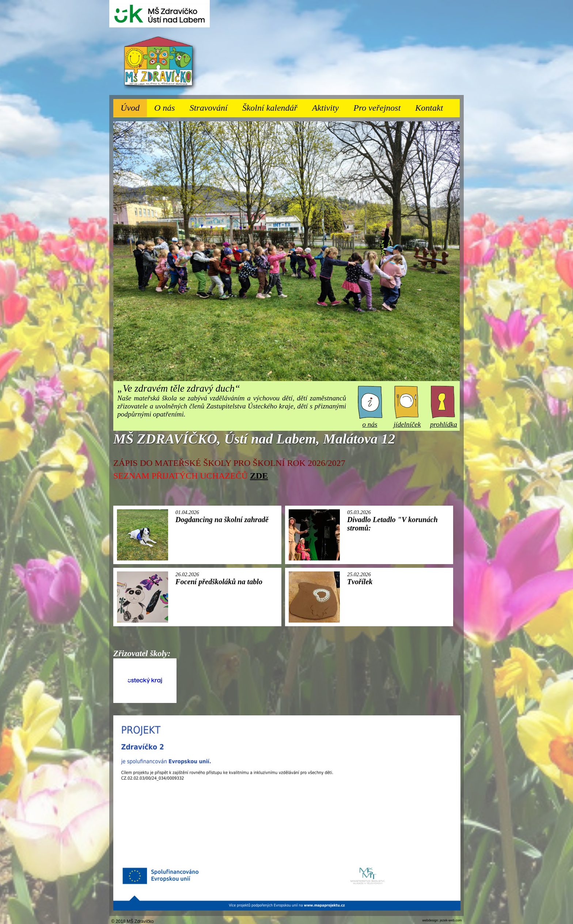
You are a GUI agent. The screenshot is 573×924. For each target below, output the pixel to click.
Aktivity (329, 106)
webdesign (430, 920)
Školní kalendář (270, 108)
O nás (168, 106)
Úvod (130, 108)
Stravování (212, 106)
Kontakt (429, 108)
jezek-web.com (451, 920)
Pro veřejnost (381, 106)
